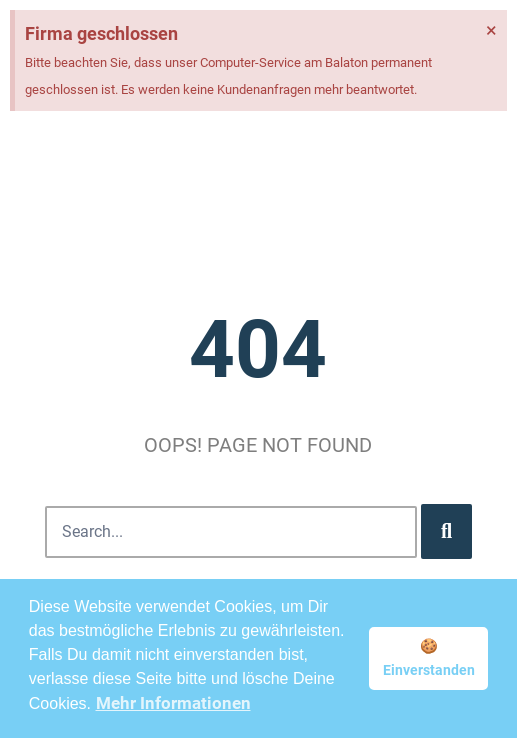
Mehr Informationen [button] (173, 703)
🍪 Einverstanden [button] (429, 658)
